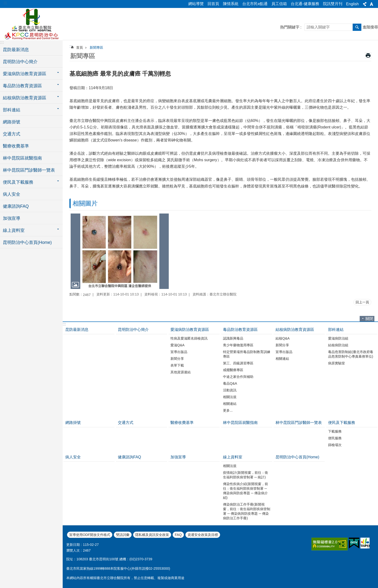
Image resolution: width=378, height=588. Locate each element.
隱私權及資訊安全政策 (152, 535)
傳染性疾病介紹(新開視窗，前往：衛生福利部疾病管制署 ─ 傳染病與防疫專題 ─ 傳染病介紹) (246, 491)
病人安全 (12, 194)
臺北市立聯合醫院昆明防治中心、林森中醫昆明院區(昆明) (31, 23)
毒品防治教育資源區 (240, 330)
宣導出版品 (179, 352)
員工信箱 (279, 4)
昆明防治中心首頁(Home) (27, 242)
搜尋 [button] (357, 27)
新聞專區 (96, 47)
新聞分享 (177, 359)
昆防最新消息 (16, 50)
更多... (228, 410)
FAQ (178, 535)
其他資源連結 (181, 372)
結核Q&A (283, 338)
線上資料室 (233, 457)
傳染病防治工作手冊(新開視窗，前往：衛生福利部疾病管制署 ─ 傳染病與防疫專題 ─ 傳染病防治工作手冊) (247, 511)
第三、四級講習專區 (238, 363)
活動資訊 (230, 390)
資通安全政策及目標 (203, 535)
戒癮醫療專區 (233, 370)
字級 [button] (371, 4)
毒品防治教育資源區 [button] (22, 86)
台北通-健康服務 (305, 4)
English (352, 4)
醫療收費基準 (16, 146)
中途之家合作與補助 (238, 377)
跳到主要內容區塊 (3, 3)
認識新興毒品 (233, 338)
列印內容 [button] (368, 55)
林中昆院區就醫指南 (22, 158)
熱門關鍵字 (290, 27)
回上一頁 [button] (362, 302)
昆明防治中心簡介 (20, 62)
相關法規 (230, 397)
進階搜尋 (370, 27)
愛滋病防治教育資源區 (190, 330)
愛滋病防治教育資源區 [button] (25, 74)
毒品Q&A (230, 383)
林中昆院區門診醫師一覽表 (29, 170)
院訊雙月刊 (333, 4)
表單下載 (177, 365)
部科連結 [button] (12, 110)
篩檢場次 (335, 445)
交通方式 (12, 134)
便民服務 (335, 438)
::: (5, 3)
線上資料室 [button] (14, 230)
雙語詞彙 (123, 535)
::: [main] (71, 46)
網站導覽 (196, 4)
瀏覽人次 (73, 550)
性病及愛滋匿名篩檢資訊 (189, 338)
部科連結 (336, 330)
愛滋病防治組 (338, 338)
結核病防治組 (338, 345)
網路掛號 (12, 122)
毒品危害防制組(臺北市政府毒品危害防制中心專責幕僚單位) (351, 354)
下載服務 (335, 431)
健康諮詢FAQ (16, 206)
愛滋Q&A (177, 345)
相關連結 (230, 404)
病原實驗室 (337, 363)
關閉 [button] (369, 319)
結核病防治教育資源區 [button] (25, 98)
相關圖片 (85, 203)
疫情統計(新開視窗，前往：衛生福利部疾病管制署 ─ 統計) (246, 475)
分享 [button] (365, 4)
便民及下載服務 (342, 423)
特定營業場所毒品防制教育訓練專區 (247, 354)
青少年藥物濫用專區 (238, 345)
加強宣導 (12, 218)
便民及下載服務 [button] (18, 182)
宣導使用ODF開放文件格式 (90, 535)
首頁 (80, 47)
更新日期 (73, 545)
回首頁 (213, 4)
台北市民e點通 (255, 4)
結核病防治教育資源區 (295, 330)
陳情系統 (231, 4)
